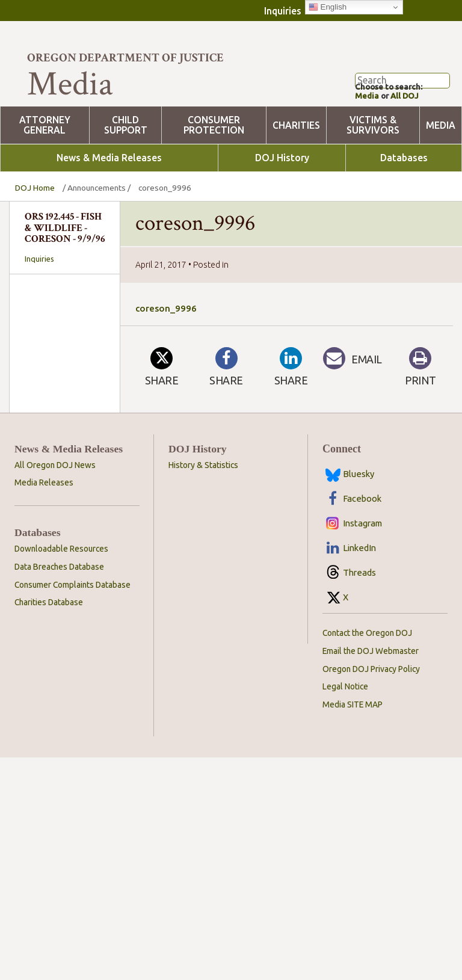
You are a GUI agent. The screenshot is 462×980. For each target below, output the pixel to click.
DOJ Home (35, 229)
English (328, 7)
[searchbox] (65, 428)
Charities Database (49, 825)
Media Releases (44, 706)
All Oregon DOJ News (55, 688)
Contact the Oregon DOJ (367, 855)
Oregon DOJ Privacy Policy (371, 892)
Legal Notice (345, 910)
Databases (404, 199)
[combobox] (65, 428)
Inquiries (283, 11)
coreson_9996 (166, 349)
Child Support (126, 166)
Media (368, 136)
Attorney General (45, 166)
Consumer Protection (214, 166)
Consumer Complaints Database (72, 807)
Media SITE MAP (353, 928)
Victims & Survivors (373, 166)
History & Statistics (203, 688)
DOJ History (282, 199)
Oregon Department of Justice (125, 58)
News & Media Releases (109, 199)
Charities (296, 166)
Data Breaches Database (59, 789)
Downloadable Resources (61, 771)
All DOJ (409, 136)
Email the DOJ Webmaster (371, 874)
